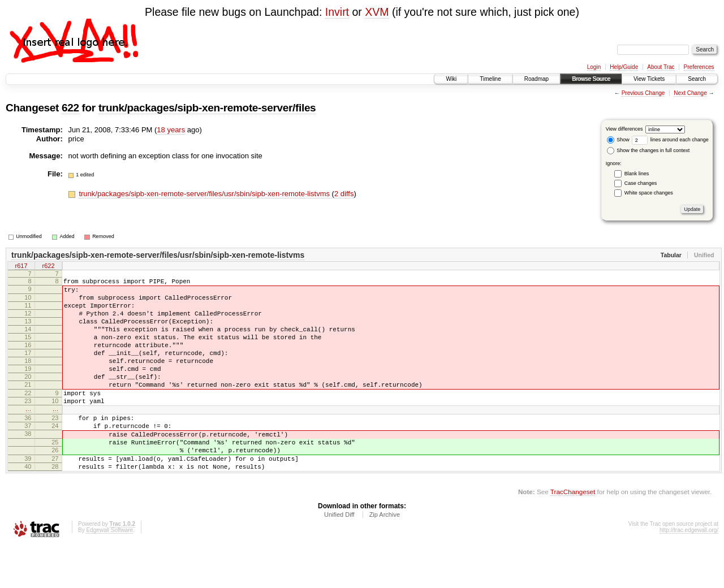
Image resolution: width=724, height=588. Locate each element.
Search (697, 79)
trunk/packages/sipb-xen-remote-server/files (207, 108)
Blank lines (637, 174)
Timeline (490, 79)
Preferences (699, 67)
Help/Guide (624, 67)
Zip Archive (385, 557)
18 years (171, 130)
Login (594, 67)
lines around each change (670, 140)
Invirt (337, 12)
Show (618, 140)
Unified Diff (339, 557)
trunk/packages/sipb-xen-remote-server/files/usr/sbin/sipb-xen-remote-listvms (205, 194)
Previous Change (643, 93)
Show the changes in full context (648, 150)
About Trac (661, 67)
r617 (21, 267)
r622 (48, 267)
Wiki (451, 79)
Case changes (641, 183)
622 (70, 108)
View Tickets (649, 79)
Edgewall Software (109, 572)
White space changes (649, 193)
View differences (624, 129)
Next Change (690, 93)
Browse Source (591, 79)
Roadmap (536, 79)
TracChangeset (573, 534)
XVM (377, 12)
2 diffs (344, 194)
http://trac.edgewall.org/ (689, 572)
